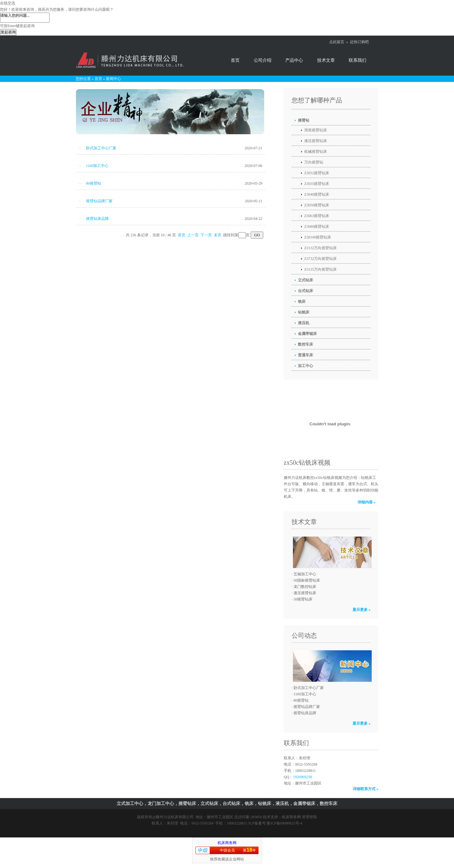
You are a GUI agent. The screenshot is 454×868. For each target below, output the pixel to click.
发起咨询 (8, 32)
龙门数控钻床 (305, 587)
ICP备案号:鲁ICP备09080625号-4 (275, 823)
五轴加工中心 (305, 574)
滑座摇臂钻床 (316, 130)
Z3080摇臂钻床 (317, 227)
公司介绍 (263, 60)
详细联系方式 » (366, 789)
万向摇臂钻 (314, 162)
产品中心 (294, 60)
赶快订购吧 (359, 42)
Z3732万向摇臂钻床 (320, 259)
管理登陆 (309, 817)
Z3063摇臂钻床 (317, 216)
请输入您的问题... (25, 18)
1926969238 (302, 777)
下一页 (206, 235)
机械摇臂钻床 (316, 152)
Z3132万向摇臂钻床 (320, 248)
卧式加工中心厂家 (101, 148)
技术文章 (326, 60)
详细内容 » (367, 502)
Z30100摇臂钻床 (318, 237)
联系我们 (358, 60)
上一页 (193, 235)
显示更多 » (361, 610)
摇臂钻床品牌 (97, 219)
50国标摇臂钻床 (307, 580)
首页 (235, 60)
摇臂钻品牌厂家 (99, 201)
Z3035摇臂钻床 (317, 184)
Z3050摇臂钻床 (317, 205)
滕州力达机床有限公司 (175, 817)
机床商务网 (291, 817)
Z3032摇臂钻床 (317, 173)
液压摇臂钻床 (316, 141)
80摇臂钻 (94, 183)
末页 (218, 235)
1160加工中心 (97, 166)
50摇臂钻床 (303, 599)
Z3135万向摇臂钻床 (320, 269)
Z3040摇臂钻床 (317, 194)
